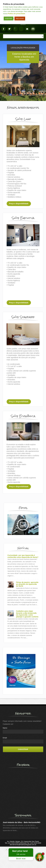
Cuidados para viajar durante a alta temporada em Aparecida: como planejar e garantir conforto (27, 614)
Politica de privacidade (16, 14)
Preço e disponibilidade (19, 204)
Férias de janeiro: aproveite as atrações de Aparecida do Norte (27, 584)
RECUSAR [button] (20, 19)
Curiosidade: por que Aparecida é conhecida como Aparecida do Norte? (23, 556)
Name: (5, 728)
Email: (5, 738)
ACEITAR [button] (9, 19)
